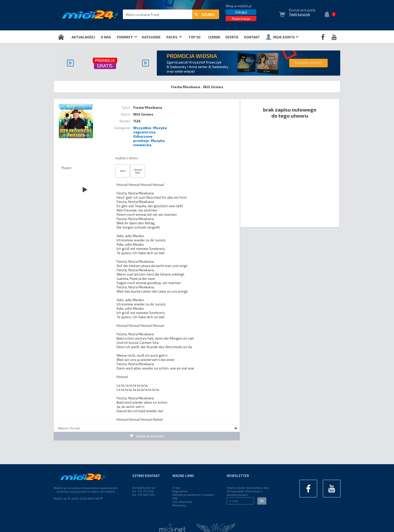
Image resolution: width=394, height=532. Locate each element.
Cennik (214, 37)
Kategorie (151, 37)
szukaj (205, 14)
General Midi (138, 171)
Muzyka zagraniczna (150, 130)
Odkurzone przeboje (143, 138)
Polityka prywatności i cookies (193, 495)
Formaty (127, 37)
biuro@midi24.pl (144, 488)
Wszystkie (142, 128)
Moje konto (282, 37)
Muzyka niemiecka (149, 143)
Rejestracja (241, 18)
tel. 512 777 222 (143, 491)
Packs (174, 37)
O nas (106, 37)
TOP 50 (194, 37)
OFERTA (232, 37)
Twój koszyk (300, 14)
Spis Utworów (182, 502)
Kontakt (252, 37)
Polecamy (179, 505)
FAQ (175, 498)
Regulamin (180, 491)
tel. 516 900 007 (144, 495)
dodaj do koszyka (147, 436)
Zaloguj (241, 12)
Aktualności (83, 37)
